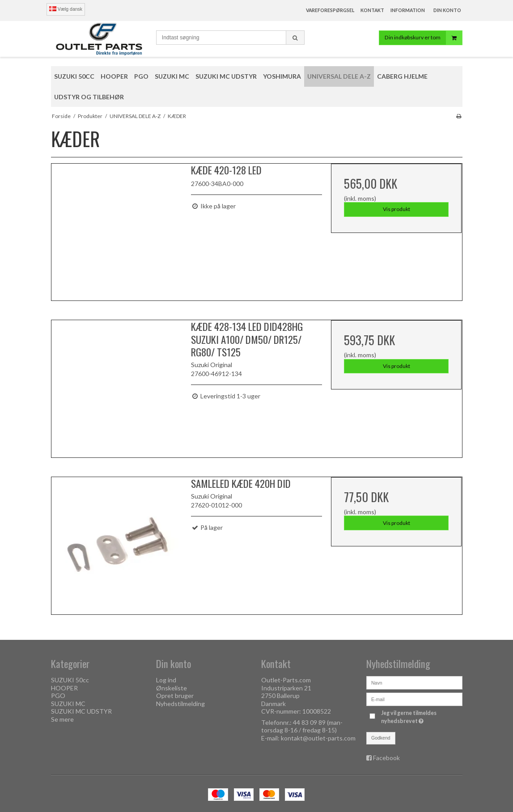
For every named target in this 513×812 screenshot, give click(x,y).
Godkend (381, 738)
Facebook (386, 758)
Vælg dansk (66, 9)
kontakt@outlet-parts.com (318, 738)
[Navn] (414, 682)
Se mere (62, 719)
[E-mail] (414, 699)
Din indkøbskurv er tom (423, 38)
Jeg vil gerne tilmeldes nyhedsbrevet (421, 717)
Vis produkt (396, 209)
